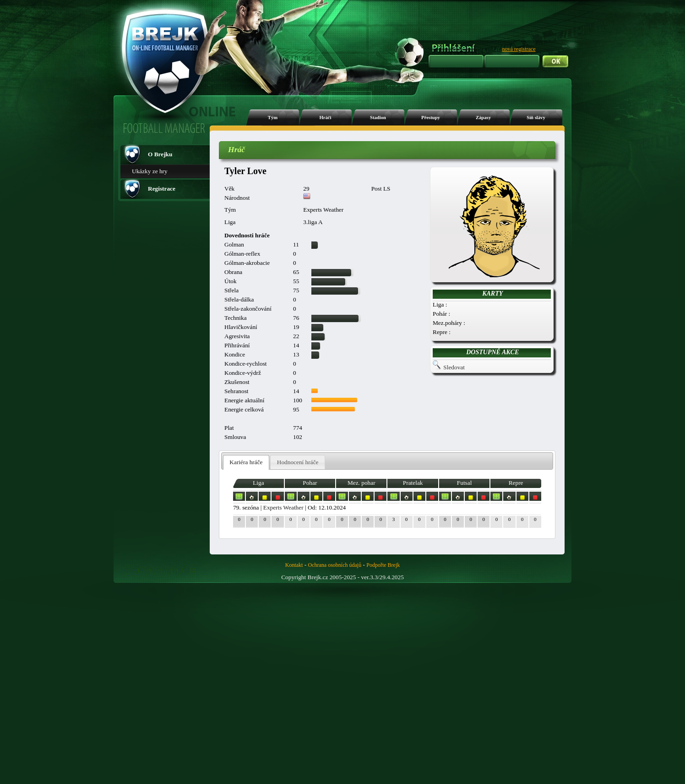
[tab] (246, 463)
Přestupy (431, 118)
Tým (273, 118)
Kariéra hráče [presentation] (246, 462)
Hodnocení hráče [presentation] (298, 462)
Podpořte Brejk (383, 565)
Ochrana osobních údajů (335, 565)
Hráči (325, 118)
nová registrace (519, 49)
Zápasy (483, 118)
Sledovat (454, 367)
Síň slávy (536, 118)
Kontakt (294, 565)
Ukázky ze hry (150, 171)
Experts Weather (283, 507)
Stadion (378, 118)
